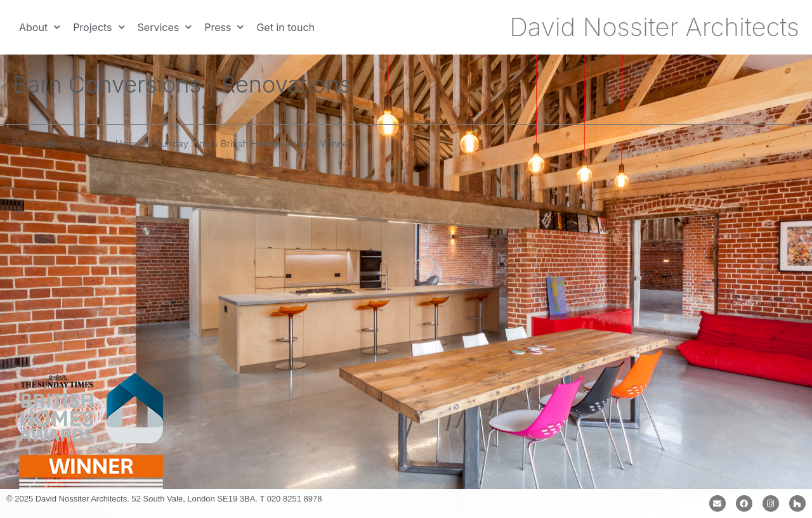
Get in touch (285, 27)
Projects (99, 27)
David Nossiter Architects (654, 27)
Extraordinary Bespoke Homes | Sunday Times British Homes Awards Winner (182, 144)
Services (165, 27)
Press (224, 27)
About (40, 27)
